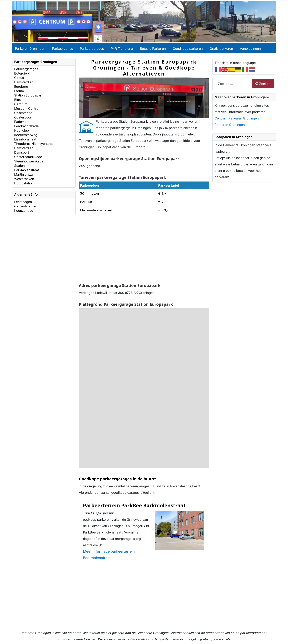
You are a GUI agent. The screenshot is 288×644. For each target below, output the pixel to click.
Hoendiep (21, 130)
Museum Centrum (28, 108)
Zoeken (263, 84)
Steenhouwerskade (29, 161)
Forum (19, 91)
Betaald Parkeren (153, 49)
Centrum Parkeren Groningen (237, 118)
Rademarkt (22, 122)
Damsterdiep (24, 82)
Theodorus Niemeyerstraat (34, 144)
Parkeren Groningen (30, 49)
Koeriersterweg (26, 135)
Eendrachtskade (26, 126)
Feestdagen (23, 202)
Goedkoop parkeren (188, 49)
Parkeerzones (63, 49)
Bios (17, 100)
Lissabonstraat (25, 139)
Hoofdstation (24, 183)
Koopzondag (24, 211)
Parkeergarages (92, 49)
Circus (19, 78)
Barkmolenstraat (27, 170)
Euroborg (21, 87)
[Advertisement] (144, 249)
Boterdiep (21, 73)
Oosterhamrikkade (28, 157)
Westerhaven (24, 179)
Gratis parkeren (221, 49)
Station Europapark (29, 95)
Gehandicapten (26, 206)
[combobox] (233, 84)
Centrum (21, 104)
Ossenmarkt (23, 113)
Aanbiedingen (250, 49)
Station (19, 166)
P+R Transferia (122, 49)
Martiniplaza (23, 174)
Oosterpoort (23, 117)
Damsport (22, 152)
